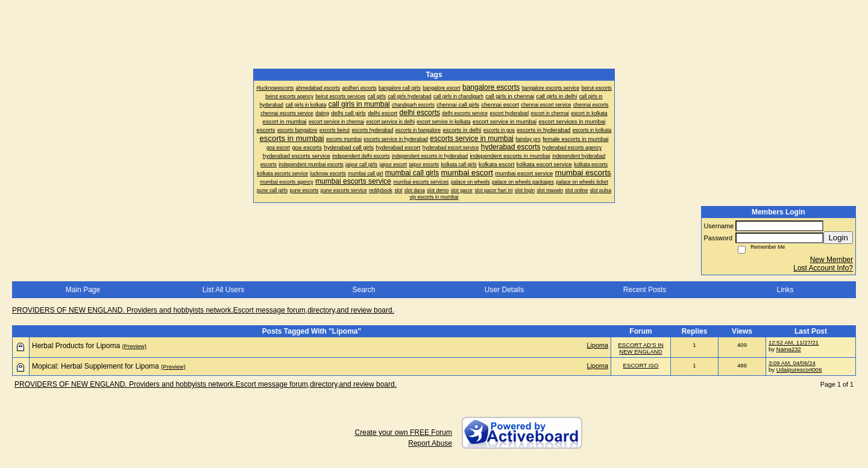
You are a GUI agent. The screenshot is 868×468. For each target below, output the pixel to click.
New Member (832, 260)
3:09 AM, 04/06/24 (792, 363)
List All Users (223, 290)
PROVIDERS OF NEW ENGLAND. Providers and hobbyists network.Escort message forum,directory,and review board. (203, 310)
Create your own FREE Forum (404, 432)
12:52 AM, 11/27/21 (794, 342)
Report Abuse (430, 443)
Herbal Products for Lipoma (76, 346)
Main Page (83, 290)
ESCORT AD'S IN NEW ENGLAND (641, 348)
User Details (504, 290)
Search (363, 290)
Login (838, 238)
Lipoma (598, 345)
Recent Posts (645, 290)
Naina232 (789, 349)
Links (785, 290)
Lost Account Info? (823, 268)
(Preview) (134, 346)
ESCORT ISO (641, 365)
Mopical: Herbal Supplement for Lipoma (96, 366)
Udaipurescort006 (799, 370)
